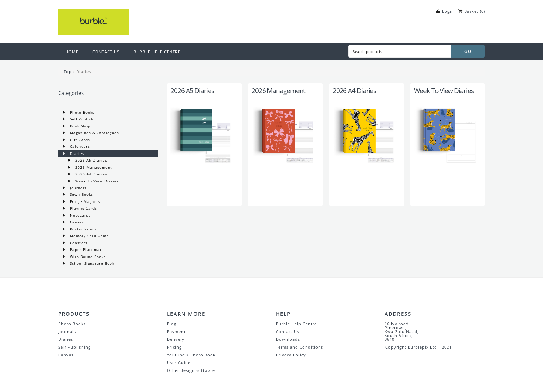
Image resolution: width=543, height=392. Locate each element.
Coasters (78, 243)
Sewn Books (81, 194)
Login (448, 11)
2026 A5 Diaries (90, 160)
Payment (176, 331)
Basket (471, 11)
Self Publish (81, 119)
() (482, 11)
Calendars (79, 146)
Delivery (176, 339)
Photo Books (82, 112)
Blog (172, 324)
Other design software (191, 370)
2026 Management (93, 167)
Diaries (84, 71)
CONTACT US (106, 52)
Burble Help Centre (296, 324)
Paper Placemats (86, 249)
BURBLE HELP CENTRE (157, 52)
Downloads (288, 339)
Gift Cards (79, 140)
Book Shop (79, 126)
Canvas (76, 222)
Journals (77, 188)
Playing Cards (83, 208)
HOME (72, 52)
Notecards (80, 215)
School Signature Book (91, 263)
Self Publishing (74, 347)
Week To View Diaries (96, 181)
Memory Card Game (89, 236)
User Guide (179, 363)
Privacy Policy (291, 355)
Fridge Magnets (85, 201)
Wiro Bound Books (87, 257)
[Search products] (399, 51)
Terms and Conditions (300, 347)
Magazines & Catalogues (94, 133)
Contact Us (288, 331)
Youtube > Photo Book (191, 355)
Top (68, 71)
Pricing (174, 347)
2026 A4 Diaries (90, 174)
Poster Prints (82, 229)
